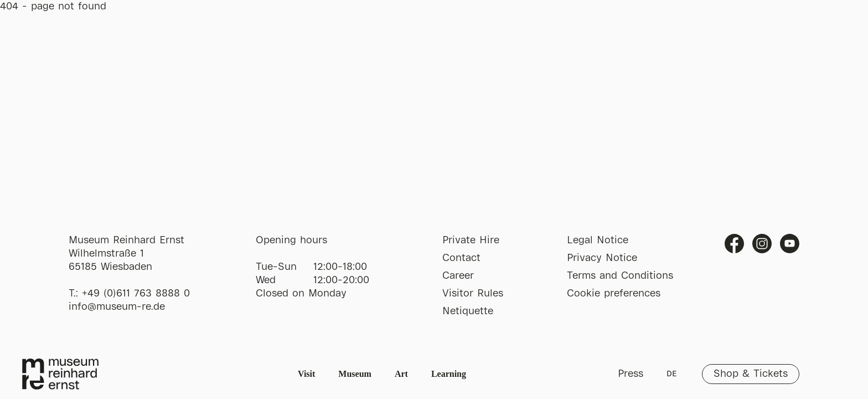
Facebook (734, 244)
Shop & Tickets (751, 374)
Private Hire (471, 241)
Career (458, 276)
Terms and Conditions (620, 276)
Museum (355, 374)
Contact (461, 258)
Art (401, 374)
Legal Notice (598, 241)
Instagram (762, 244)
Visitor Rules (473, 294)
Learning (449, 374)
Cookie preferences (614, 294)
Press (631, 374)
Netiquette (468, 311)
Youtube (790, 244)
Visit (306, 374)
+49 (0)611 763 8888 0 (136, 294)
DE (671, 374)
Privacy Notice (602, 258)
